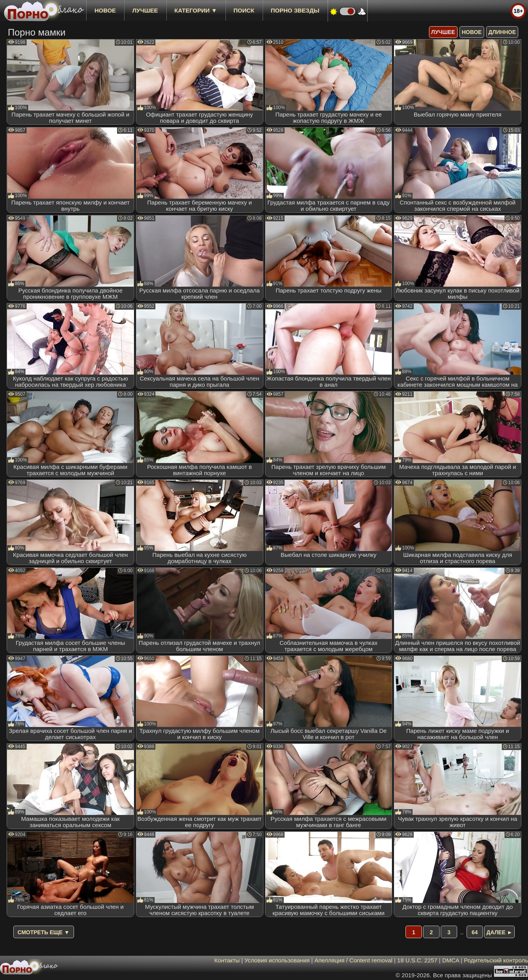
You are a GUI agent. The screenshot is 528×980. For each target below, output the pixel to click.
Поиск (244, 10)
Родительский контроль (496, 960)
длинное (502, 32)
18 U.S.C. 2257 (417, 960)
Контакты (227, 960)
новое (105, 10)
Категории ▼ (196, 10)
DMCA (451, 960)
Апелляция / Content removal (353, 960)
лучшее (145, 10)
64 (475, 932)
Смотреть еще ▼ (44, 932)
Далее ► (500, 932)
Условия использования (277, 960)
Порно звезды (295, 10)
